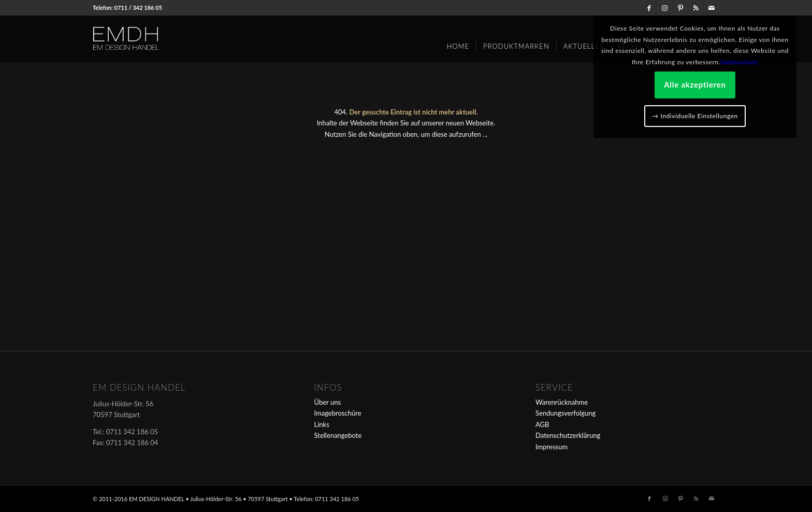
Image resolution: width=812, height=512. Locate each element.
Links (322, 424)
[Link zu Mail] (712, 8)
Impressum (552, 447)
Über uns (328, 402)
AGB (542, 424)
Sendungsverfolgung (565, 413)
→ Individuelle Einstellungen (695, 116)
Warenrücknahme (562, 402)
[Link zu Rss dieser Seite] (696, 8)
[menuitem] (458, 42)
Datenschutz (739, 62)
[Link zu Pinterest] (680, 8)
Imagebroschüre (338, 413)
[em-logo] (143, 39)
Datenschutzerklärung (568, 435)
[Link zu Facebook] (649, 8)
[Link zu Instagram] (665, 8)
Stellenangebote (338, 435)
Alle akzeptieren (695, 84)
